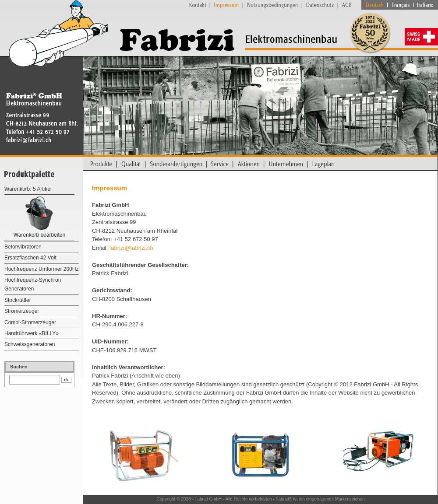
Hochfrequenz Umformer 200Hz (41, 269)
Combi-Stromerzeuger (30, 322)
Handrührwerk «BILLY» (32, 333)
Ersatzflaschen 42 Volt (30, 258)
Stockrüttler (18, 300)
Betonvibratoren (23, 247)
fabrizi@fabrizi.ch (131, 248)
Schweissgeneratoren (30, 344)
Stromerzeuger (22, 311)
